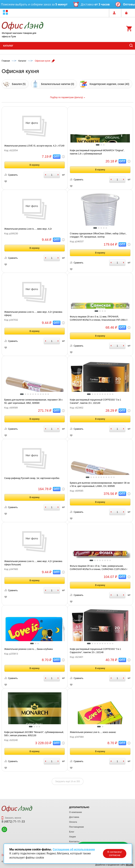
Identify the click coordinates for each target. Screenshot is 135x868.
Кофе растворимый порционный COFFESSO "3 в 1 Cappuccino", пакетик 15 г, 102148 (95, 651)
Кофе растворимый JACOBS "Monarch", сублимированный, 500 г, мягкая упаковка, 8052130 (34, 734)
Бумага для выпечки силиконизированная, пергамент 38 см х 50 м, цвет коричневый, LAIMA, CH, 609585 (100, 485)
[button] (5, 13)
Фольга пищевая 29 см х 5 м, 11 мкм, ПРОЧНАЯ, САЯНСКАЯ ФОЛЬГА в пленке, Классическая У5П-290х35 (99, 318)
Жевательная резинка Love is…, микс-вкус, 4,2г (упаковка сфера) (33, 314)
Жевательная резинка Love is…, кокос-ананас (93, 732)
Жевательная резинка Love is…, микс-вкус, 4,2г (28, 229)
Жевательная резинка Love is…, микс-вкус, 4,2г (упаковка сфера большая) (33, 563)
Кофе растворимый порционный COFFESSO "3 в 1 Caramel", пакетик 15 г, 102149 (95, 401)
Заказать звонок (11, 818)
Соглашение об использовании (74, 849)
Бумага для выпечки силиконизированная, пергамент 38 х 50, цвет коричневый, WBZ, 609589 (33, 401)
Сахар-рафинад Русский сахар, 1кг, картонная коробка (32, 478)
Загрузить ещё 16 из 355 (68, 781)
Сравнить (11, 175)
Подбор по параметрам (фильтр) (67, 97)
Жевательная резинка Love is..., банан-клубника (29, 649)
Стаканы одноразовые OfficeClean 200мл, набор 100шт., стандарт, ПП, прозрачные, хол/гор (98, 235)
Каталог (8, 46)
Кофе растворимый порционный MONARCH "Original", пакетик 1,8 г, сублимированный (97, 152)
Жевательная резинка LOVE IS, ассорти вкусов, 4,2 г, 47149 (34, 146)
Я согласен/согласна (115, 854)
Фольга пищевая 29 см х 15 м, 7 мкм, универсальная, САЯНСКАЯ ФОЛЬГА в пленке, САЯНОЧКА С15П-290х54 (99, 568)
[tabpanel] (100, 140)
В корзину (35, 165)
